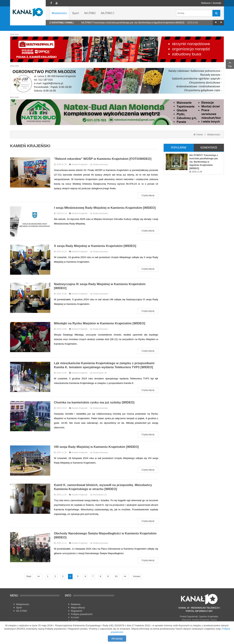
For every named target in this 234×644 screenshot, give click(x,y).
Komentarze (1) (100, 495)
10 (116, 576)
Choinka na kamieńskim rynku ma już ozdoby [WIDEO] (94, 402)
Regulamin (77, 611)
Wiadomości (214, 135)
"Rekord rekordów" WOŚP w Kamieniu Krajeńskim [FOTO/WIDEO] (103, 159)
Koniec (137, 576)
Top (230, 64)
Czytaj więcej (148, 195)
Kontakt (217, 3)
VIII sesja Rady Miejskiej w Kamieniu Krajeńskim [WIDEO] (96, 447)
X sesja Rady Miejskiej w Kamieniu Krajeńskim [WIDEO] (95, 246)
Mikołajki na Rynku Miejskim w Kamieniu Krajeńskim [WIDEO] (100, 323)
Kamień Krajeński (78, 164)
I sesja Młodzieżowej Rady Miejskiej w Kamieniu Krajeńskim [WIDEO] (105, 208)
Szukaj (74, 621)
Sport (19, 608)
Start (29, 576)
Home (200, 135)
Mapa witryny (78, 608)
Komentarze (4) (100, 373)
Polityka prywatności (82, 614)
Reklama (206, 3)
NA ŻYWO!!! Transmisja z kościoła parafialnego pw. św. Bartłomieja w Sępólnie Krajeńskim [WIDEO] (133, 23)
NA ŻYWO (22, 611)
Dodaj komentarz (100, 164)
